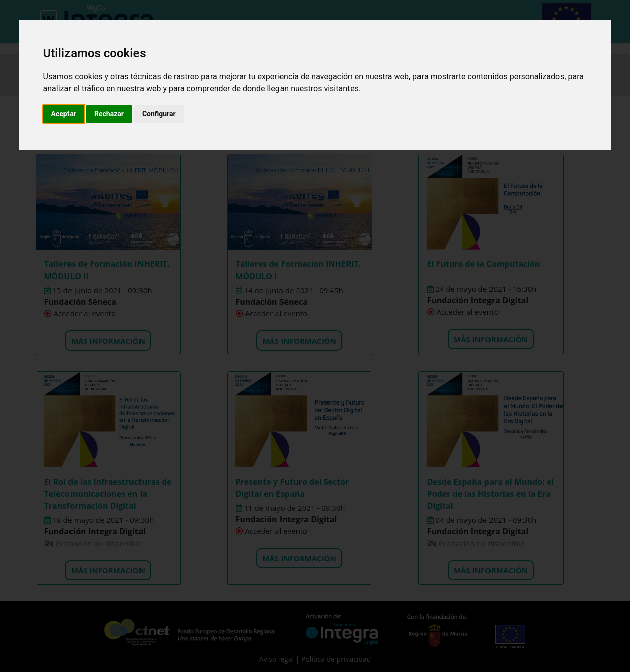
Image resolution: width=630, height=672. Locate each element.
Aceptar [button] (64, 114)
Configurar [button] (159, 114)
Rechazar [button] (109, 114)
